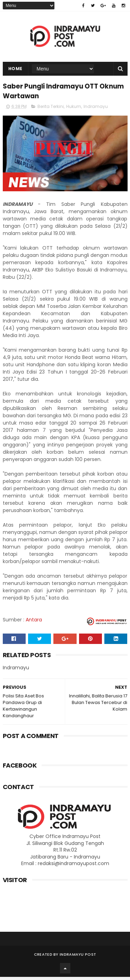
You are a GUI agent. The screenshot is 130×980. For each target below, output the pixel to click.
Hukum (74, 110)
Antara (34, 623)
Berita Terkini (51, 110)
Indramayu (96, 110)
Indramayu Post (78, 957)
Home (15, 70)
